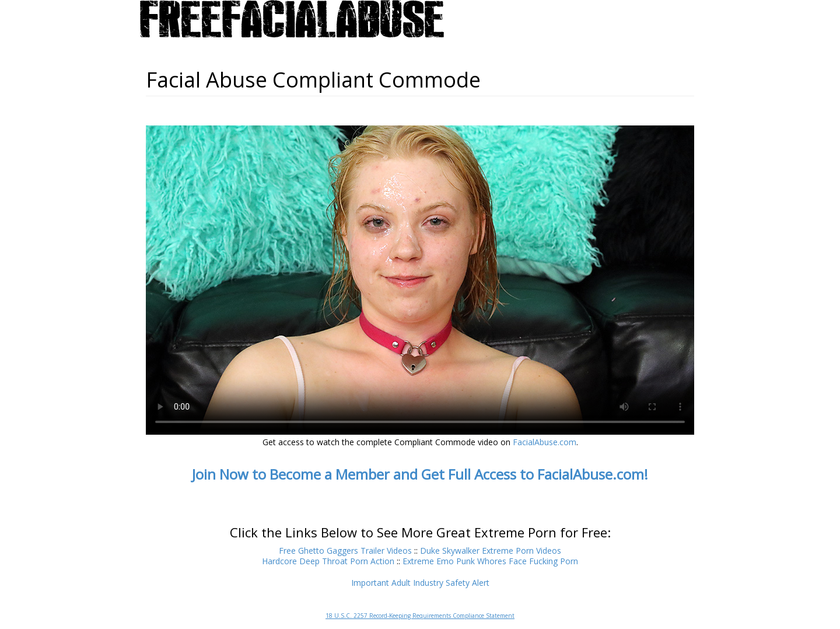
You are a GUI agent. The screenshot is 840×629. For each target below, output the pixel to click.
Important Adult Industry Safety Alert (420, 583)
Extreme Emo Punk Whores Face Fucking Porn (490, 561)
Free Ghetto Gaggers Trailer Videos (345, 551)
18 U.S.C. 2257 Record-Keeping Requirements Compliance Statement (420, 616)
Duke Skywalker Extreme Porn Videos (491, 551)
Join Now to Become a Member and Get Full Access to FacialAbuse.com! (420, 474)
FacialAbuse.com (545, 442)
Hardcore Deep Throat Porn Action (328, 561)
